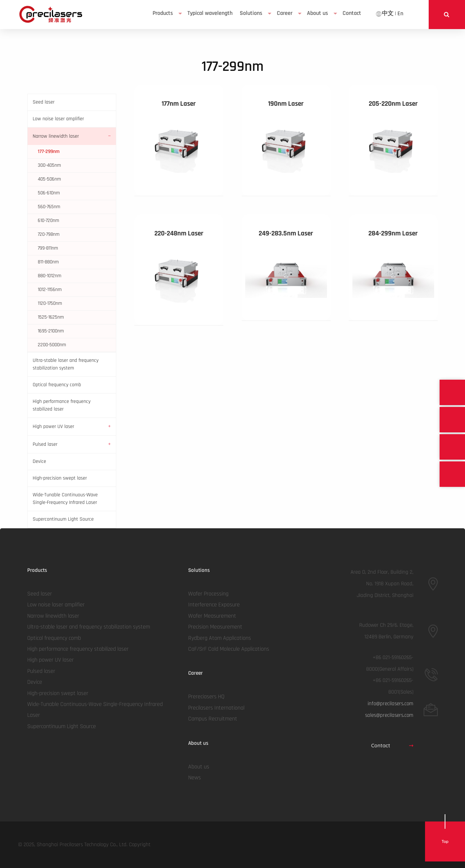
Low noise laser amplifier (58, 119)
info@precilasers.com (391, 704)
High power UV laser (53, 427)
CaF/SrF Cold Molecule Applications (229, 649)
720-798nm (49, 234)
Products (163, 13)
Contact (392, 746)
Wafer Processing (208, 594)
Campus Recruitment (213, 719)
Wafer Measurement (212, 616)
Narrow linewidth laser (56, 136)
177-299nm (49, 152)
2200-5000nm (52, 345)
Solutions (251, 13)
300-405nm (49, 165)
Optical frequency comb (57, 385)
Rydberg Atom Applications (220, 638)
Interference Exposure (214, 605)
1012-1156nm (50, 290)
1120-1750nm (50, 303)
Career (285, 13)
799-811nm (48, 248)
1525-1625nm (51, 317)
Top (445, 841)
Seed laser (44, 102)
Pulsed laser (45, 444)
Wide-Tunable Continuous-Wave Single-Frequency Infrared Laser (65, 499)
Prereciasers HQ (206, 697)
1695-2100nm (51, 331)
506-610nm (49, 193)
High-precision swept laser (60, 478)
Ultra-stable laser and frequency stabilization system (66, 364)
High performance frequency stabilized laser (62, 405)
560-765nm (49, 207)
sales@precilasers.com (389, 715)
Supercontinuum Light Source (63, 519)
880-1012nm (50, 276)
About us (318, 13)
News (195, 778)
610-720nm (48, 221)
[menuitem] (166, 13)
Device (39, 461)
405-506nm (49, 179)
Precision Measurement (215, 627)
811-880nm (48, 262)
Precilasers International (216, 708)
